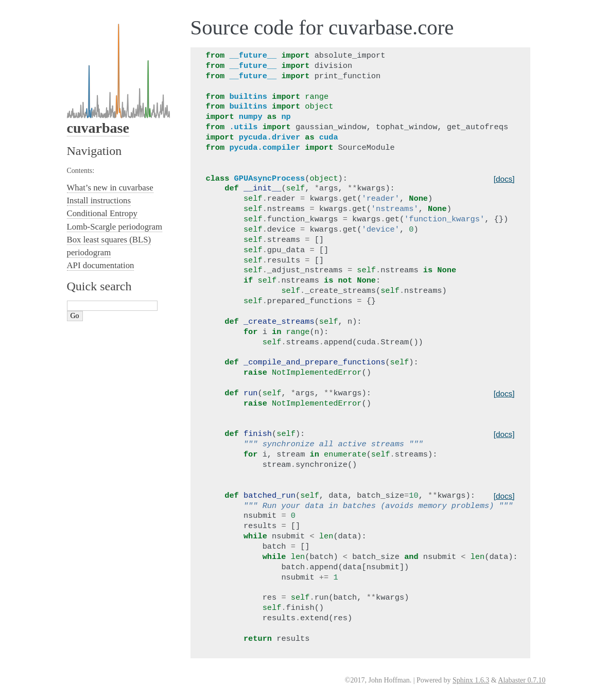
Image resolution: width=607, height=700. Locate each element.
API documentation (101, 265)
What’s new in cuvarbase (110, 188)
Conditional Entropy (102, 213)
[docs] (504, 179)
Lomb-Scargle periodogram (115, 227)
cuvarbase (98, 128)
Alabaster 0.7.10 (522, 680)
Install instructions (99, 200)
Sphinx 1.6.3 (471, 680)
